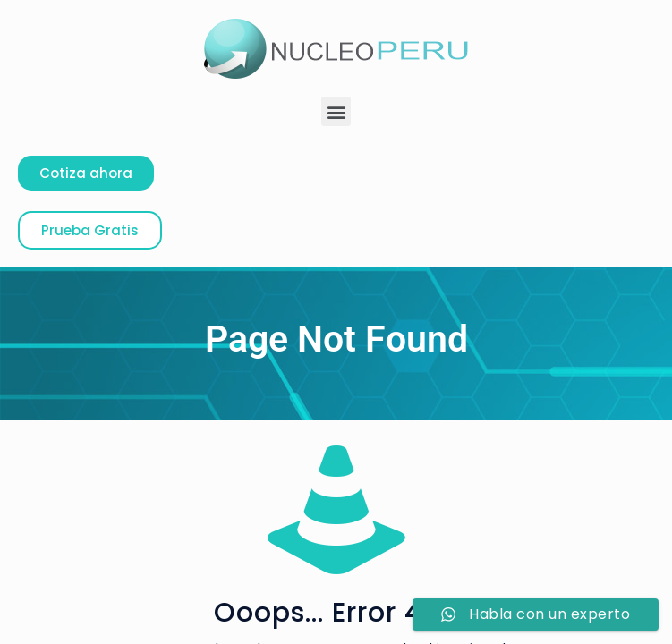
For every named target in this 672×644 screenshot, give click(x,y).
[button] (336, 111)
